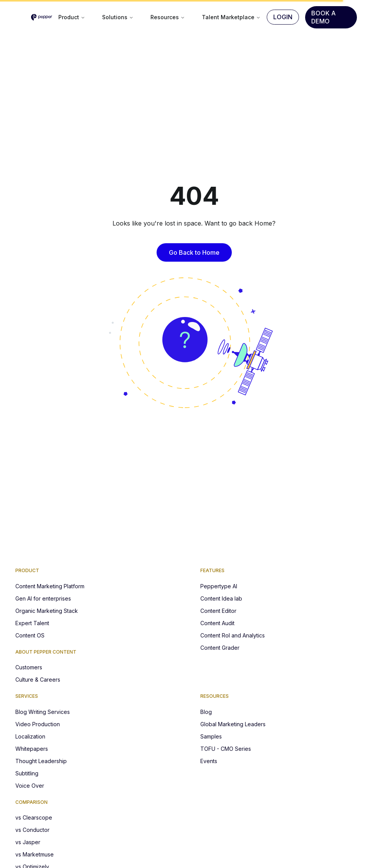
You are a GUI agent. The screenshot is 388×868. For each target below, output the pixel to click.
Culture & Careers (38, 680)
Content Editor (218, 611)
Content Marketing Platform (50, 586)
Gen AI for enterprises (43, 598)
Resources (168, 17)
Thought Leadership (41, 761)
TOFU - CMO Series (226, 749)
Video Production (38, 724)
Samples (211, 736)
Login (283, 17)
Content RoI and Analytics (233, 635)
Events (209, 761)
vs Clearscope (34, 817)
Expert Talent (32, 623)
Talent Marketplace (231, 17)
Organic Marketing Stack (47, 611)
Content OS (30, 635)
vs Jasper (28, 842)
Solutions (118, 17)
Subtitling (27, 773)
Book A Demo (324, 17)
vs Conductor (32, 830)
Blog (206, 712)
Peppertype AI (219, 586)
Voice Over (30, 786)
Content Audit (217, 623)
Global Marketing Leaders (233, 724)
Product (72, 17)
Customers (29, 667)
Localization (30, 736)
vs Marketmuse (35, 854)
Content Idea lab (221, 598)
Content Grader (220, 648)
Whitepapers (32, 749)
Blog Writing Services (43, 712)
